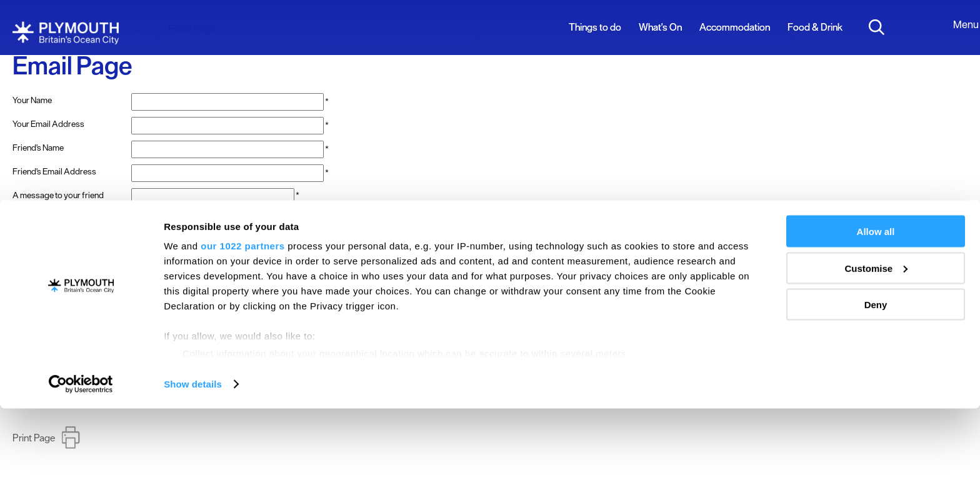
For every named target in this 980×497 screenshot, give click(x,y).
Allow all (876, 320)
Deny (876, 393)
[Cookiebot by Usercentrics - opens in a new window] (81, 473)
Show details (193, 472)
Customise (876, 357)
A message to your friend (58, 195)
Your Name (32, 100)
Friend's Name (38, 148)
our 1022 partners (242, 334)
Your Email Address (48, 124)
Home (84, 29)
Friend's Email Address (54, 171)
